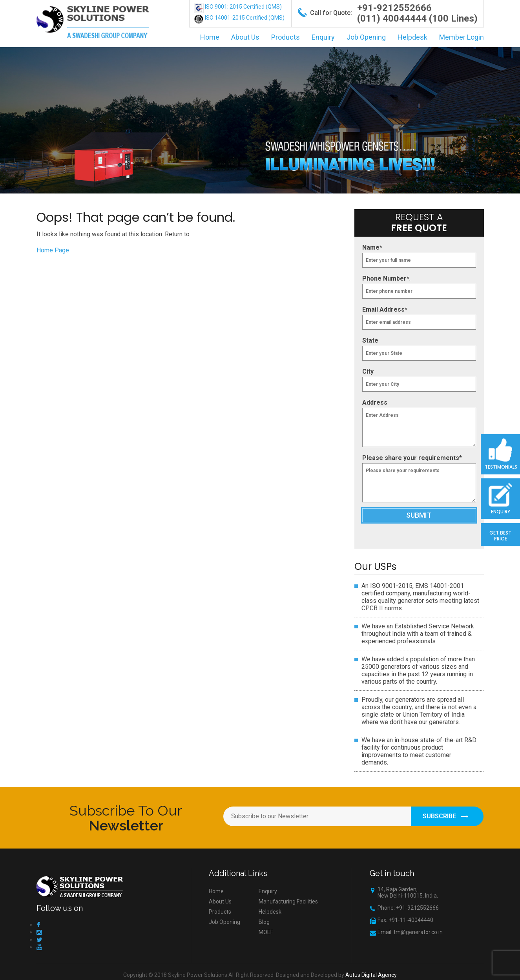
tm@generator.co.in (418, 932)
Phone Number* (386, 278)
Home (210, 37)
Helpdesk (412, 37)
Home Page (53, 250)
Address (375, 402)
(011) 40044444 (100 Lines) (417, 18)
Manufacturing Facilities (288, 902)
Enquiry (323, 37)
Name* (372, 247)
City (368, 371)
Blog (264, 922)
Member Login (462, 37)
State (370, 340)
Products (286, 37)
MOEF (266, 932)
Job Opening (366, 37)
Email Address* (385, 309)
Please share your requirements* (412, 458)
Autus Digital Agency (371, 975)
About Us (245, 37)
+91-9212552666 (394, 8)
